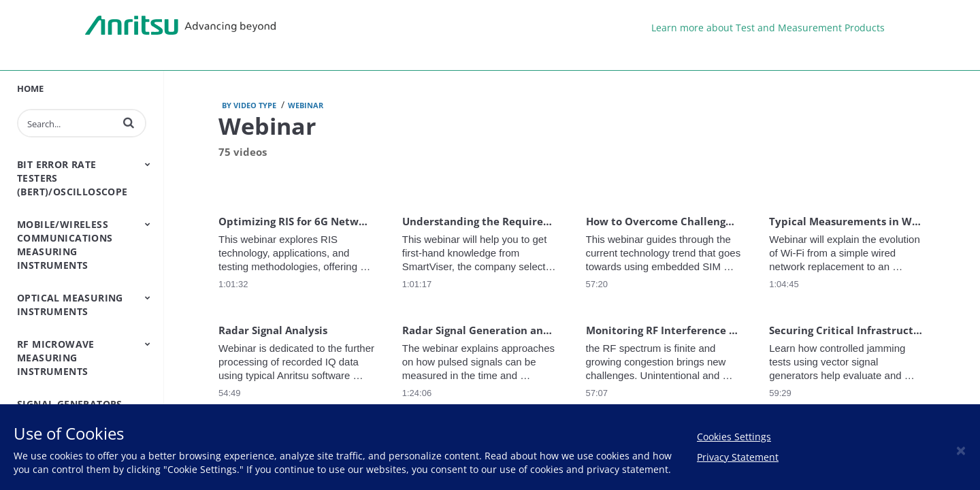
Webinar (306, 105)
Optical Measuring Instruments (70, 305)
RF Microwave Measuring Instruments (56, 358)
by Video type (249, 105)
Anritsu (180, 26)
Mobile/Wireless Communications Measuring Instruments (65, 245)
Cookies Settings (734, 437)
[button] (129, 122)
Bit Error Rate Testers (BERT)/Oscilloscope (72, 178)
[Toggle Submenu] (148, 164)
